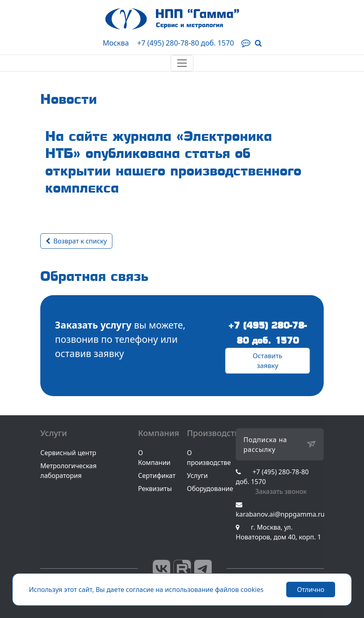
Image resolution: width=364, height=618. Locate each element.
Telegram (203, 569)
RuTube (182, 569)
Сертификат (157, 476)
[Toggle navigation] (182, 63)
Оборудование (210, 489)
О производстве (209, 458)
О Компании (154, 458)
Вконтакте (161, 569)
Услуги (197, 476)
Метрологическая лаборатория (68, 471)
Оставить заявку (268, 361)
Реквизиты (155, 489)
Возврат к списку (76, 241)
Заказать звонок (281, 491)
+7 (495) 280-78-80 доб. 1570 (186, 43)
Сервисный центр (68, 453)
